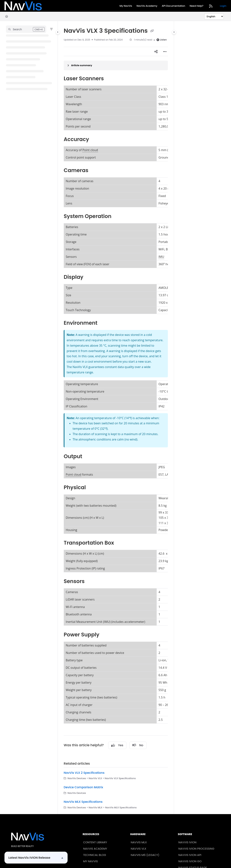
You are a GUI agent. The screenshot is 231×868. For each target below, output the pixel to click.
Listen (162, 40)
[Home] (7, 16)
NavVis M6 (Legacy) (145, 855)
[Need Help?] (196, 6)
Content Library (95, 842)
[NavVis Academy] (147, 6)
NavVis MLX (139, 842)
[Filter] (51, 29)
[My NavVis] (126, 6)
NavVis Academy (95, 849)
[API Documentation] (173, 6)
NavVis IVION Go (190, 861)
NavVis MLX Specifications (83, 802)
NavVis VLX (138, 849)
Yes (117, 745)
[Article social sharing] (156, 51)
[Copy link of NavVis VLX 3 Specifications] (152, 31)
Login (223, 6)
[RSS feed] (211, 6)
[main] (116, 418)
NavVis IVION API (190, 855)
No (138, 745)
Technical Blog (95, 855)
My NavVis (91, 861)
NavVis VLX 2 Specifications (84, 773)
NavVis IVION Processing (196, 849)
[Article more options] (165, 51)
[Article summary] (116, 65)
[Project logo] (23, 6)
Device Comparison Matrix (83, 787)
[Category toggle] (58, 32)
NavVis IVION (187, 842)
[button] (26, 29)
